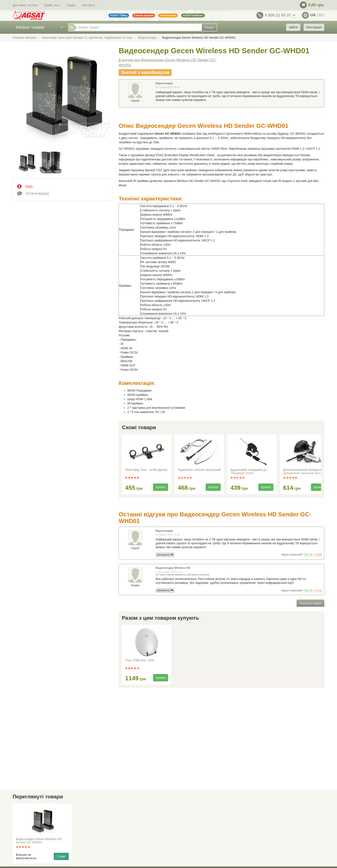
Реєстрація (314, 27)
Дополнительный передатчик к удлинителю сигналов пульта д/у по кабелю (304, 472)
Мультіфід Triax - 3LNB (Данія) (146, 470)
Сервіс (71, 5)
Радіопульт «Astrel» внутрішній (199, 470)
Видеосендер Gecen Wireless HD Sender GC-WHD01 (39, 841)
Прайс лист (52, 5)
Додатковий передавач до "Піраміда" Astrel (249, 471)
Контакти (88, 5)
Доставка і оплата (25, 5)
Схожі (61, 856)
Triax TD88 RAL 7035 (139, 660)
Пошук (209, 27)
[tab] (62, 186)
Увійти (293, 27)
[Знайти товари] (138, 27)
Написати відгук (310, 603)
